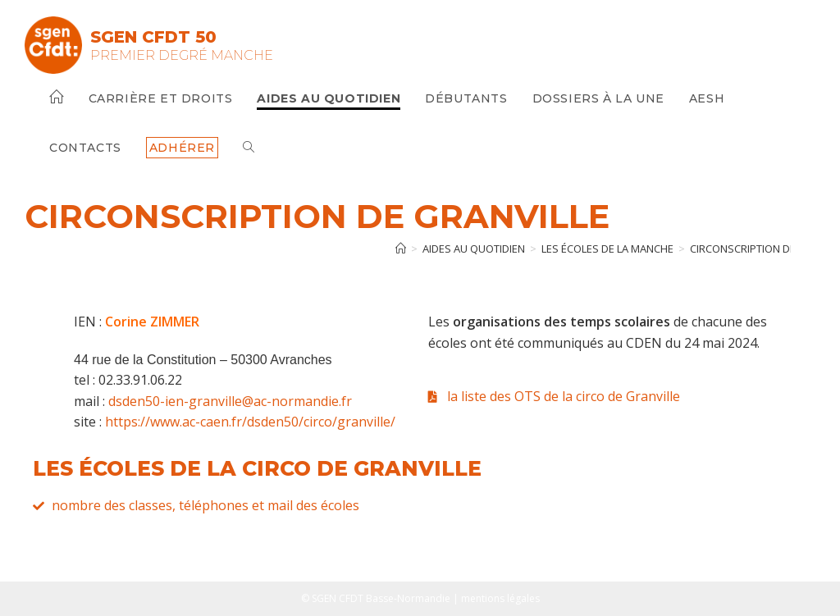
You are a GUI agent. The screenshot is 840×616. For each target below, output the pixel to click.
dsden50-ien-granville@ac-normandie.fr (230, 401)
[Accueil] (401, 249)
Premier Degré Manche (182, 55)
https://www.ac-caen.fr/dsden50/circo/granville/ (250, 422)
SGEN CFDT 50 (153, 37)
